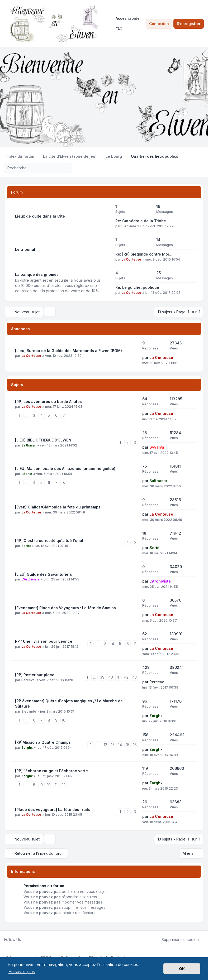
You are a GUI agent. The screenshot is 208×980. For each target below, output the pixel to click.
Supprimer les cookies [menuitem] (178, 939)
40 (111, 677)
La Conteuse (131, 259)
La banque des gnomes (37, 274)
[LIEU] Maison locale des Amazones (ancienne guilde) (65, 468)
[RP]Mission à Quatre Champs (43, 742)
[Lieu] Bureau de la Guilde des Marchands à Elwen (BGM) (68, 350)
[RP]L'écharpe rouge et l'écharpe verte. (52, 770)
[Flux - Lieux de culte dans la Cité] (107, 216)
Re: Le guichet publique (137, 287)
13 (113, 744)
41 (119, 677)
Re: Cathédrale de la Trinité (141, 221)
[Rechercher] (57, 168)
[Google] (39, 939)
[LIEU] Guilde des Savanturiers (44, 574)
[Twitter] (30, 939)
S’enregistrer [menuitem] (189, 24)
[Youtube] (34, 939)
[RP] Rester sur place (35, 674)
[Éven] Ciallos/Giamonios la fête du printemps (58, 507)
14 (120, 744)
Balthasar (29, 445)
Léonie (27, 474)
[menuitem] (125, 18)
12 (105, 744)
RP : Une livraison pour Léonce (44, 641)
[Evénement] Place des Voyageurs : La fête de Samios (65, 607)
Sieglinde (129, 226)
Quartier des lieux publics (43, 133)
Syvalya (157, 447)
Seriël (26, 546)
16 (135, 744)
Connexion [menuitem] (159, 24)
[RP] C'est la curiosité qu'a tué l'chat (49, 540)
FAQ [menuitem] (116, 29)
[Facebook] (26, 939)
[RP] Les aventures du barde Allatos (48, 401)
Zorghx (156, 715)
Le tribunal (25, 249)
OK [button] (182, 969)
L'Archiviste (30, 579)
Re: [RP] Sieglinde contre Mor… (144, 254)
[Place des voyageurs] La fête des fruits (53, 809)
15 (128, 744)
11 (56, 784)
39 (102, 677)
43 (134, 677)
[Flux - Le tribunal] (107, 249)
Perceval (28, 680)
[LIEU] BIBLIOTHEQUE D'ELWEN (43, 440)
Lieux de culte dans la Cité (40, 216)
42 (126, 677)
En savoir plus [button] (22, 972)
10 (64, 720)
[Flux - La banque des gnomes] (107, 283)
